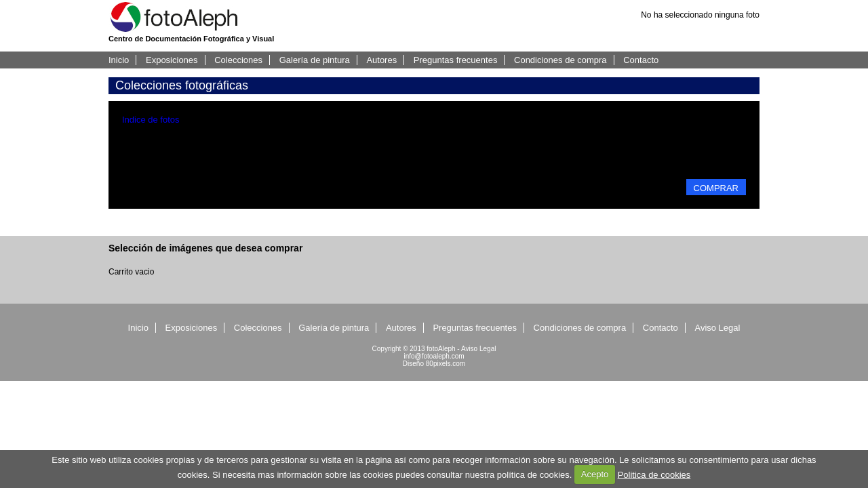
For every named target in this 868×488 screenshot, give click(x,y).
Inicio (119, 60)
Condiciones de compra (560, 60)
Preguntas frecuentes (456, 60)
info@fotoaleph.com (434, 356)
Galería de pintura (315, 60)
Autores (381, 60)
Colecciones (238, 60)
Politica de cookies (654, 474)
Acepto (595, 474)
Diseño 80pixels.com (434, 364)
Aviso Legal (717, 328)
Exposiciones (172, 60)
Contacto (641, 60)
